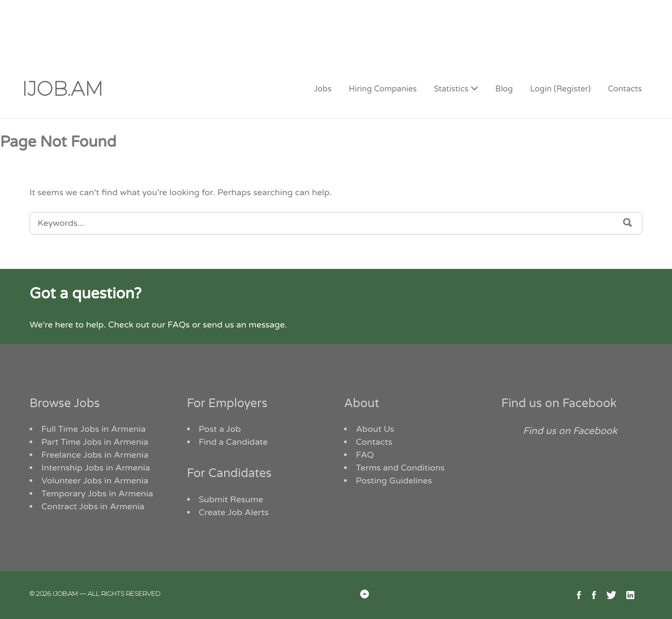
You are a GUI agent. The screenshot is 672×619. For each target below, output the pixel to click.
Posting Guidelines (394, 481)
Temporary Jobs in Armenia (97, 494)
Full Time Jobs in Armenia (94, 429)
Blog (504, 89)
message (266, 325)
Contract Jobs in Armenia (93, 507)
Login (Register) (560, 89)
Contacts (625, 89)
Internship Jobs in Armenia (96, 468)
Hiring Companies (383, 89)
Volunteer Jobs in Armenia (95, 481)
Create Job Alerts (234, 513)
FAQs (179, 325)
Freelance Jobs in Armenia (95, 455)
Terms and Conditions (400, 468)
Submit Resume (231, 500)
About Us (375, 429)
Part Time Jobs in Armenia (95, 442)
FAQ (365, 455)
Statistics (451, 89)
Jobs (323, 89)
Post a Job (220, 429)
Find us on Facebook (559, 403)
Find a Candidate (234, 442)
